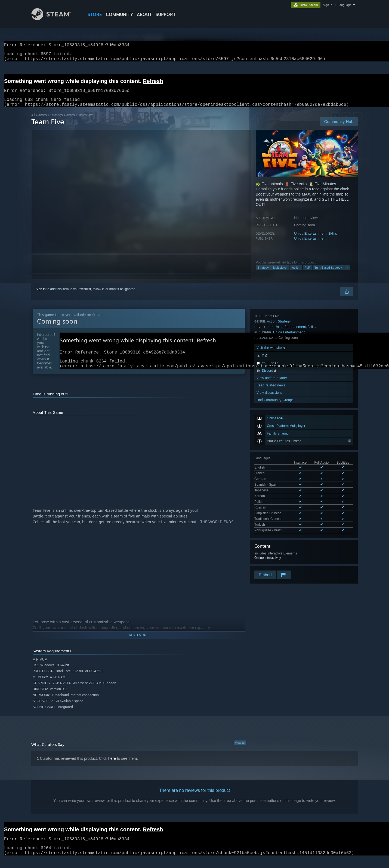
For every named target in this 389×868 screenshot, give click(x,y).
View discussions (269, 520)
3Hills (333, 240)
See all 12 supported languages (277, 402)
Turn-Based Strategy (328, 274)
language (345, 5)
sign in (328, 5)
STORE (95, 14)
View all (240, 752)
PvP (307, 274)
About (144, 14)
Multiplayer (280, 274)
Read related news (271, 513)
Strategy (263, 274)
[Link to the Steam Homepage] (55, 19)
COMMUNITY (119, 14)
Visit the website (271, 475)
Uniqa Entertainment (310, 240)
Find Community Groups (275, 527)
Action (296, 274)
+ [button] (347, 274)
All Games (39, 121)
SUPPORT (166, 14)
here (112, 768)
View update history (272, 505)
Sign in (41, 296)
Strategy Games (63, 121)
